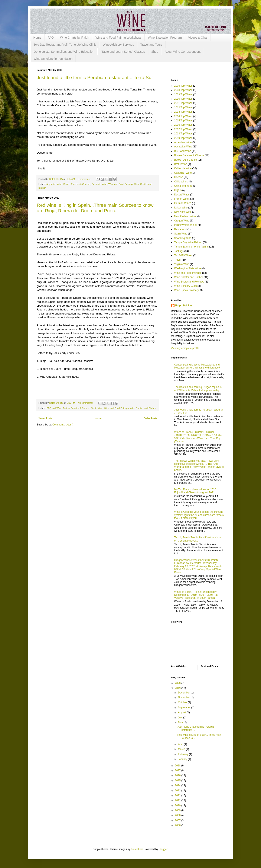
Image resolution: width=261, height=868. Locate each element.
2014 (178, 785)
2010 (178, 805)
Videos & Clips (198, 38)
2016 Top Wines (183, 125)
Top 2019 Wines (183, 255)
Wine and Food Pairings (121, 184)
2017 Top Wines (183, 129)
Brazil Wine (181, 164)
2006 (178, 825)
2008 (178, 815)
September (185, 708)
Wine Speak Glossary (187, 290)
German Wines (183, 203)
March (182, 749)
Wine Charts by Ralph (75, 38)
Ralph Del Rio (184, 306)
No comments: (86, 403)
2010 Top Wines (183, 99)
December (184, 693)
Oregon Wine (182, 221)
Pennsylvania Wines (186, 225)
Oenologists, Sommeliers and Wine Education (64, 52)
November (184, 698)
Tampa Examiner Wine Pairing (191, 247)
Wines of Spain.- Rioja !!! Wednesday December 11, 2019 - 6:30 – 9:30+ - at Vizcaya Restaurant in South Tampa (196, 595)
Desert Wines (182, 195)
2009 (178, 810)
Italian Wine (181, 208)
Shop (155, 52)
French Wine (182, 199)
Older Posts (151, 418)
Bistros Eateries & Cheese (77, 184)
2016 (178, 775)
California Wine (99, 184)
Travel (178, 260)
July (181, 718)
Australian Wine (183, 147)
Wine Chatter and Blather (143, 408)
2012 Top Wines (183, 108)
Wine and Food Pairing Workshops (118, 38)
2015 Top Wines (183, 121)
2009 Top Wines (183, 95)
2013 (178, 791)
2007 (178, 820)
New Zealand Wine (185, 216)
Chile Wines (181, 182)
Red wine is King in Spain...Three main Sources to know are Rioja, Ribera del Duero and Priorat (95, 208)
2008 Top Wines (183, 90)
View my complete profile (185, 348)
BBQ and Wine (54, 408)
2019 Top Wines (183, 138)
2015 (178, 781)
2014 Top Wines (183, 116)
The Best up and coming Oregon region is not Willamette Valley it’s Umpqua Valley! (198, 389)
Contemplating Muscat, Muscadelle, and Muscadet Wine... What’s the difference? (197, 366)
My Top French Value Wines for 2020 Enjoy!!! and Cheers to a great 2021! (195, 491)
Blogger (163, 849)
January (183, 759)
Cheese (179, 177)
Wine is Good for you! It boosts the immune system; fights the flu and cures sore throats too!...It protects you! (199, 515)
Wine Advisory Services (118, 45)
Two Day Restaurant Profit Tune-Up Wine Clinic (65, 45)
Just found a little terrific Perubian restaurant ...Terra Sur (95, 78)
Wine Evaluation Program (165, 38)
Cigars (178, 190)
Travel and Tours (151, 45)
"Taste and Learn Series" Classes (123, 52)
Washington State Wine (188, 268)
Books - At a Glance (186, 160)
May (181, 722)
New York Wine (183, 212)
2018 (178, 766)
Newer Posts (45, 418)
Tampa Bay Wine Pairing (188, 242)
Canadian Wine (183, 173)
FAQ (51, 38)
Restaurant (181, 229)
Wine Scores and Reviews (189, 282)
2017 (178, 770)
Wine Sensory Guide (186, 286)
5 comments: (85, 179)
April (181, 744)
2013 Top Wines (183, 112)
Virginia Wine (182, 264)
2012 (178, 795)
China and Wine (183, 186)
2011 (178, 800)
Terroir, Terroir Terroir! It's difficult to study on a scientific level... (198, 539)
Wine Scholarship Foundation (53, 59)
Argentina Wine (54, 184)
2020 (178, 683)
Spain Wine (97, 408)
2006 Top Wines (183, 86)
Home (37, 38)
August (182, 712)
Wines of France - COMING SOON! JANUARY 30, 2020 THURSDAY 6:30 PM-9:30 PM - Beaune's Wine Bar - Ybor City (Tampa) (198, 437)
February (183, 754)
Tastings (179, 251)
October (183, 702)
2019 (178, 688)
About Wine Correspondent (183, 52)
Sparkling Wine (183, 238)
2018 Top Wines (183, 134)
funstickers (137, 849)
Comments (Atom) (63, 425)
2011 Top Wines (183, 103)
